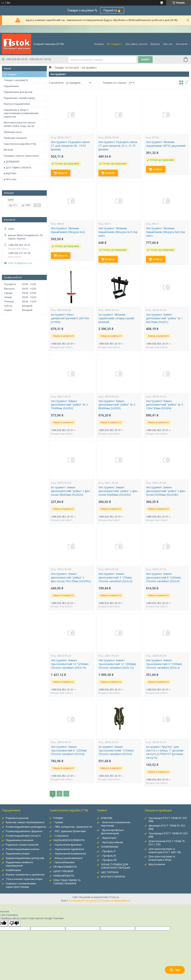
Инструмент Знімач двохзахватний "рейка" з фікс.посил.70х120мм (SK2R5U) (71, 578)
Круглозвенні (157, 864)
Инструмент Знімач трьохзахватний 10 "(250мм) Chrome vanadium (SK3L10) (70, 664)
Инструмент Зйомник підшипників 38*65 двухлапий (166, 144)
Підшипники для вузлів (18, 92)
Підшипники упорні (18, 853)
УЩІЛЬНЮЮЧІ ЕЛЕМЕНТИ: (69, 840)
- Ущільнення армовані (68, 845)
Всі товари (114, 44)
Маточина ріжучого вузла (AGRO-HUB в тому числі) (19, 124)
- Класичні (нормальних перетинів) (116, 824)
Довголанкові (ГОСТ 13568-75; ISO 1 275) (167, 843)
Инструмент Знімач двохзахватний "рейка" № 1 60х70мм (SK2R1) (164, 318)
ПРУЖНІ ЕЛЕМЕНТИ (65, 867)
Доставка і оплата (136, 44)
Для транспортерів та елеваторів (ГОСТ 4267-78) (165, 850)
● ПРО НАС (10, 179)
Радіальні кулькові (17, 818)
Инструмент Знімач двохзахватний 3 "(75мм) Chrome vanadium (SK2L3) (115, 578)
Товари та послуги (67, 68)
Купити (62, 173)
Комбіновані (13, 870)
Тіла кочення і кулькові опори (24, 879)
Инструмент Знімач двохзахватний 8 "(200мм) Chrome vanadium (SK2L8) (163, 578)
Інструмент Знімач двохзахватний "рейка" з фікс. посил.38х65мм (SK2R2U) (71, 491)
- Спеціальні (61, 836)
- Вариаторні (109, 838)
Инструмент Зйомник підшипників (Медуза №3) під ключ (118, 232)
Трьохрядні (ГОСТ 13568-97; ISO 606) (168, 835)
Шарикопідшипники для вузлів (25, 858)
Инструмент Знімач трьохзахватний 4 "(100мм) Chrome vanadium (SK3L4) (164, 664)
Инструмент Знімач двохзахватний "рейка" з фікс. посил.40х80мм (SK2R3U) (118, 491)
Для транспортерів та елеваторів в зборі (162, 858)
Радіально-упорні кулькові (22, 845)
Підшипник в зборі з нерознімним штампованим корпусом (21, 113)
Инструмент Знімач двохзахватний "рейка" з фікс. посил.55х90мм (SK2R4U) (166, 491)
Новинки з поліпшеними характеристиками (21, 885)
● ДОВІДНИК (11, 161)
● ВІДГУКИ (10, 173)
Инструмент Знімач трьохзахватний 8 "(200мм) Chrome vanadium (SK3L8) (69, 750)
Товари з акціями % (16, 80)
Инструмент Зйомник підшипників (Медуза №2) (68, 230)
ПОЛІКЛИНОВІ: (110, 847)
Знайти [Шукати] (145, 59)
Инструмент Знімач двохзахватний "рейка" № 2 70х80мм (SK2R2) (69, 405)
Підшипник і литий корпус (20, 98)
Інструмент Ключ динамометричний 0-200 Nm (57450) (70, 318)
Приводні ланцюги (15, 138)
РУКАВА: (58, 818)
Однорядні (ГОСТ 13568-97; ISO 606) (168, 820)
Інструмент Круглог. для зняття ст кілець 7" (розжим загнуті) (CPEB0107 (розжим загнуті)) (165, 752)
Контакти (182, 44)
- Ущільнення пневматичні (70, 853)
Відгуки (155, 44)
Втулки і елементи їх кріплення (25, 874)
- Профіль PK (109, 860)
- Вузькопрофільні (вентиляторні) (112, 832)
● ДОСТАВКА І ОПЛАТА (17, 168)
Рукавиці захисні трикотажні (21, 156)
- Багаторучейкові (112, 842)
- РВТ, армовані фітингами (70, 831)
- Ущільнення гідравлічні (69, 849)
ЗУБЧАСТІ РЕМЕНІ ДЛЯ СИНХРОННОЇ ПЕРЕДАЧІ (115, 866)
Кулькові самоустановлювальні (25, 822)
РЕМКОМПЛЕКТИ (64, 876)
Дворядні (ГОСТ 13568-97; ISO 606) (167, 827)
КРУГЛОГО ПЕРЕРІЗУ (113, 877)
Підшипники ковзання (19, 840)
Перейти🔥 (112, 10)
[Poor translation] (14, 923)
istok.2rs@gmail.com (20, 263)
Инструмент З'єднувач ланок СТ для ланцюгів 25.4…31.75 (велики (118, 146)
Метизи (8, 150)
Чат (175, 970)
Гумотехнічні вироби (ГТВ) (20, 144)
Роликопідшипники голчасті (23, 836)
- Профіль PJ (108, 856)
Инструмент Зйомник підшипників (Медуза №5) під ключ (165, 232)
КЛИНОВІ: (107, 818)
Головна (99, 44)
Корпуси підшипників (17, 104)
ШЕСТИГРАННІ (110, 872)
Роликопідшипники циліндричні (26, 827)
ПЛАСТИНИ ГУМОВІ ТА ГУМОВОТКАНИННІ (67, 882)
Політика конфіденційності (115, 901)
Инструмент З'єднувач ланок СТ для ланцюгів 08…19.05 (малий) (70, 146)
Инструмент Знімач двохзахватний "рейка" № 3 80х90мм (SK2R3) (117, 405)
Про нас (168, 44)
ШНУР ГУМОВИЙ (63, 871)
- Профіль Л (108, 851)
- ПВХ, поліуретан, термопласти (73, 827)
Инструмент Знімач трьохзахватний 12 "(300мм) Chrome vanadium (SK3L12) (117, 664)
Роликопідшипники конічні (23, 849)
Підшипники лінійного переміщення (19, 864)
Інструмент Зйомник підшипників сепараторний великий (116, 318)
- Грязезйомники (64, 862)
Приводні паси (13, 132)
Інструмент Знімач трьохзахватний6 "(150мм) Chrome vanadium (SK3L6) (116, 750)
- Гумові (58, 822)
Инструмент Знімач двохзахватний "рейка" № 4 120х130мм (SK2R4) (164, 405)
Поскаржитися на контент (83, 901)
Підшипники (11, 86)
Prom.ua (114, 897)
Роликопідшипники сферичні (24, 831)
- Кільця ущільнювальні (68, 858)
